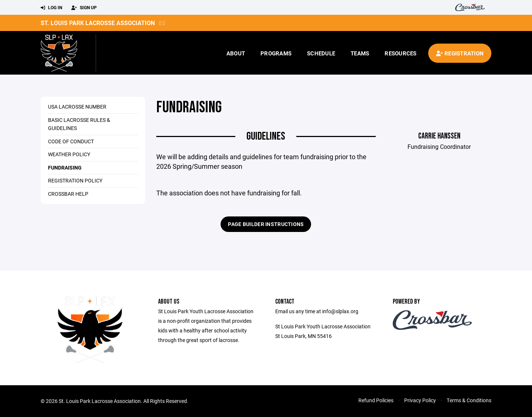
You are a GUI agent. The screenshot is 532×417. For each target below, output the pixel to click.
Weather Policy (69, 154)
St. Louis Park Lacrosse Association (98, 23)
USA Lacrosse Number (77, 107)
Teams (360, 53)
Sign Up (84, 8)
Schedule (321, 53)
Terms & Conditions (469, 400)
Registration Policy (75, 180)
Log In (51, 8)
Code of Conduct (71, 141)
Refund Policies (376, 400)
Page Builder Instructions (266, 224)
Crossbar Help (68, 194)
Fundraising (65, 168)
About (236, 53)
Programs (276, 53)
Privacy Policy (420, 400)
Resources (400, 53)
